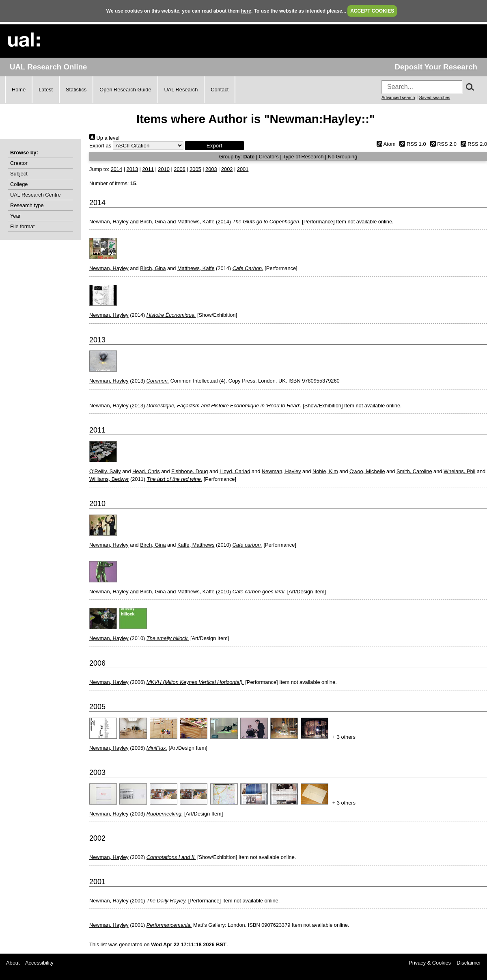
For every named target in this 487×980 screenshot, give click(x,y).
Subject (19, 174)
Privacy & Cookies (430, 963)
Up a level (104, 138)
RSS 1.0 (412, 144)
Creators (269, 157)
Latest (46, 90)
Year (15, 216)
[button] (214, 146)
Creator (19, 163)
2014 (116, 169)
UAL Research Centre (36, 195)
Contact (220, 90)
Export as (100, 146)
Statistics (76, 90)
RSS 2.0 (442, 144)
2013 (132, 169)
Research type (27, 205)
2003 (211, 169)
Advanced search (398, 97)
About (13, 963)
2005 (195, 169)
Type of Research (303, 157)
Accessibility (39, 963)
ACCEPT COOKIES (372, 11)
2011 (148, 169)
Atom (385, 144)
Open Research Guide (125, 90)
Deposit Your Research (436, 67)
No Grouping (343, 157)
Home (19, 90)
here (246, 11)
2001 (243, 169)
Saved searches (435, 97)
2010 (164, 169)
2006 (179, 169)
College (19, 184)
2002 (227, 169)
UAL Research (181, 90)
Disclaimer (469, 963)
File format (22, 226)
